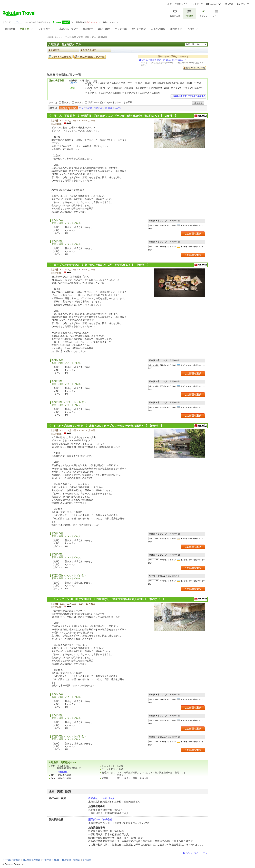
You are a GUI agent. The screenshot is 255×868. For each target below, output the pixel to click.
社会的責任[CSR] (51, 860)
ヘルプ (169, 4)
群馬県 (73, 37)
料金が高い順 (100, 108)
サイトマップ (197, 4)
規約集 (77, 860)
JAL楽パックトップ (57, 37)
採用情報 (66, 860)
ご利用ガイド (181, 4)
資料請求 (87, 860)
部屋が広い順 (115, 108)
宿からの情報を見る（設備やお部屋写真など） (165, 60)
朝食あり (66, 102)
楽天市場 (229, 4)
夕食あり (79, 102)
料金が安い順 (86, 108)
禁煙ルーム (94, 102)
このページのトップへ (196, 853)
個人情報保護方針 (31, 860)
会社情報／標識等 (11, 860)
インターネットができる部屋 (118, 102)
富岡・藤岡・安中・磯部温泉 (93, 37)
